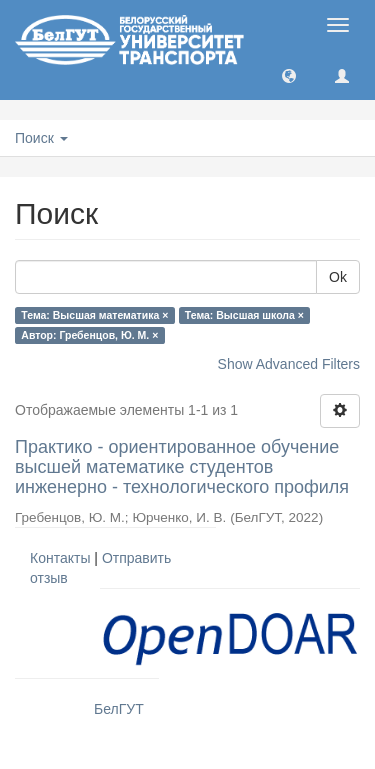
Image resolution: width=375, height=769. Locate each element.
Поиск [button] (41, 138)
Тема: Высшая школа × (244, 315)
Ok (338, 277)
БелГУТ (119, 709)
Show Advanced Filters (289, 364)
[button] (289, 75)
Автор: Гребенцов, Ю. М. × (89, 335)
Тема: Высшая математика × (94, 315)
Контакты (60, 558)
